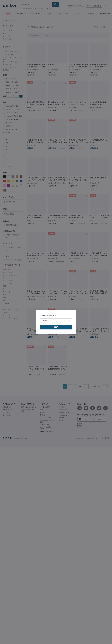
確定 (56, 327)
